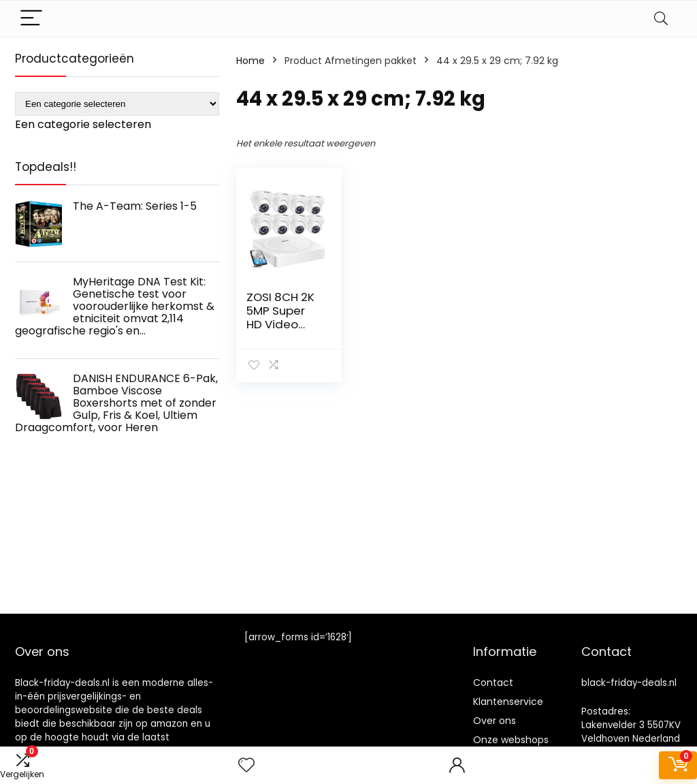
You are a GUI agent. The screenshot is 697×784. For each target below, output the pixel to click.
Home (250, 61)
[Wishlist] (246, 765)
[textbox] (83, 124)
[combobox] (83, 124)
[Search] (661, 19)
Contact (493, 683)
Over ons (495, 721)
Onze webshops (511, 740)
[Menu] (31, 19)
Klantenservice (508, 702)
